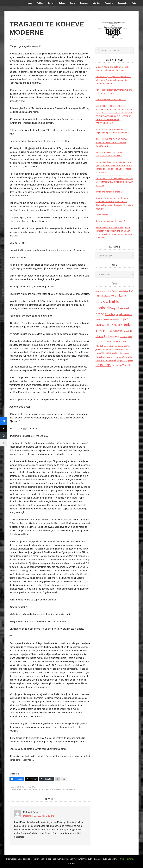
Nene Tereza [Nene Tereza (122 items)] (112, 350)
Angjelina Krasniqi (31, 790)
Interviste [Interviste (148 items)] (124, 337)
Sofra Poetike (28, 787)
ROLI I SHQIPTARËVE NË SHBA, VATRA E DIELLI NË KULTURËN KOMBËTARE (111, 143)
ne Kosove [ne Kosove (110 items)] (103, 350)
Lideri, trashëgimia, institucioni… (111, 99)
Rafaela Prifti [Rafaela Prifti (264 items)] (103, 353)
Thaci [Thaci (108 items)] (113, 365)
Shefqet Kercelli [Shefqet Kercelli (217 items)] (108, 360)
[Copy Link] (47, 779)
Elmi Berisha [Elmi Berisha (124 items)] (127, 315)
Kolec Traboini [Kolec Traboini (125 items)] (110, 342)
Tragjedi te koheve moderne (54, 790)
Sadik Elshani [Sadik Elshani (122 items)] (128, 357)
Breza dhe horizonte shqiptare (109, 192)
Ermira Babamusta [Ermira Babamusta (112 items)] (113, 319)
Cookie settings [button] (127, 859)
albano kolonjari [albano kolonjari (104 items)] (101, 291)
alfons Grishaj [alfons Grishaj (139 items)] (112, 291)
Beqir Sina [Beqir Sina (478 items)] (116, 308)
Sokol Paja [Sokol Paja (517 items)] (103, 365)
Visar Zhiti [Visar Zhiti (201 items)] (127, 365)
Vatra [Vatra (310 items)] (119, 365)
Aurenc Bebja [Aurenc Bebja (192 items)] (102, 302)
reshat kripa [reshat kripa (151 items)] (118, 357)
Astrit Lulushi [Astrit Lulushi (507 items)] (120, 295)
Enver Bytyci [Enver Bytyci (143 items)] (101, 319)
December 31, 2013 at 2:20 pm (39, 816)
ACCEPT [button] (72, 863)
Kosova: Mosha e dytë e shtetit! (110, 221)
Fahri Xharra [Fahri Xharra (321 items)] (112, 325)
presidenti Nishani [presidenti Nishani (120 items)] (124, 350)
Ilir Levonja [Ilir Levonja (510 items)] (112, 336)
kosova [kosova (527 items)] (121, 341)
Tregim (72, 790)
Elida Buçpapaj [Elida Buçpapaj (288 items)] (113, 314)
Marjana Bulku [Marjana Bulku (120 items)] (109, 346)
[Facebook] (17, 779)
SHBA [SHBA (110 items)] (98, 361)
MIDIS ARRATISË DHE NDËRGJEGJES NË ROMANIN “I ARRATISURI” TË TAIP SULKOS (114, 182)
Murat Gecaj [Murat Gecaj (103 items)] (119, 346)
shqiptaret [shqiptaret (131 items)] (129, 361)
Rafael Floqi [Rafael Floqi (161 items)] (115, 353)
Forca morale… (103, 215)
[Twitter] (32, 779)
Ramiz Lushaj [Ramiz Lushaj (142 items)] (107, 357)
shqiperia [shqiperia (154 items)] (121, 361)
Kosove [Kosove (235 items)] (99, 346)
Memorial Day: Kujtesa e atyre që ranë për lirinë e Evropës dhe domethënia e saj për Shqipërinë (113, 80)
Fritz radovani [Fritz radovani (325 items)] (115, 331)
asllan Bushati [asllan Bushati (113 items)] (106, 296)
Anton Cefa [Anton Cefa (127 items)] (122, 291)
